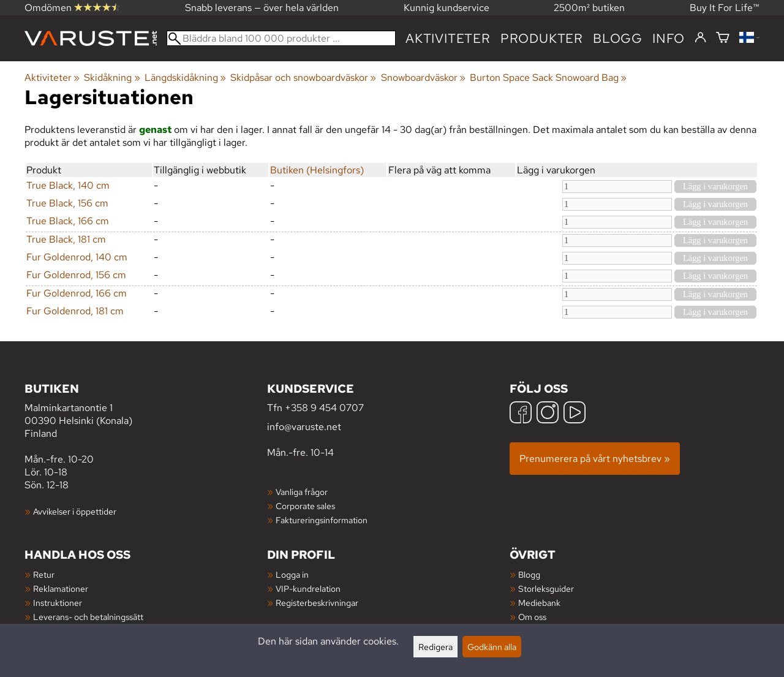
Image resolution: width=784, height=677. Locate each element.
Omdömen (72, 8)
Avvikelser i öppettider (75, 511)
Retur (44, 574)
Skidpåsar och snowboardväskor (303, 78)
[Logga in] (700, 38)
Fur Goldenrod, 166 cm (77, 293)
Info (669, 38)
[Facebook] (521, 414)
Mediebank (539, 603)
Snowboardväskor (423, 78)
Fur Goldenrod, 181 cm (75, 311)
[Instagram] (548, 414)
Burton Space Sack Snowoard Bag (548, 78)
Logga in (292, 574)
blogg (618, 38)
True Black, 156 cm (67, 203)
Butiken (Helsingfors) (317, 170)
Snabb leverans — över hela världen (262, 8)
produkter (542, 38)
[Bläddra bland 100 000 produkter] (281, 38)
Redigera (435, 647)
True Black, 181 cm (66, 239)
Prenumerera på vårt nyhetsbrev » (595, 459)
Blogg (529, 574)
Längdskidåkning (185, 78)
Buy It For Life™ (725, 8)
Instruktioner (58, 603)
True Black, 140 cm (68, 185)
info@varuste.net (304, 427)
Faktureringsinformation (322, 520)
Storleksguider (546, 588)
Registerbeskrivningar (317, 603)
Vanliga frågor (302, 492)
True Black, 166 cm (68, 221)
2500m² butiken (589, 8)
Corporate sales (305, 506)
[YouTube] (575, 414)
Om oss (532, 617)
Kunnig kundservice (447, 8)
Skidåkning (112, 78)
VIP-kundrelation (308, 588)
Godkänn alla (492, 647)
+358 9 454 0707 (324, 408)
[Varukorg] (723, 38)
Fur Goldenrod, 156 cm (76, 275)
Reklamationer (61, 588)
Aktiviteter (448, 38)
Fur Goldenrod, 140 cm (77, 257)
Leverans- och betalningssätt (88, 617)
